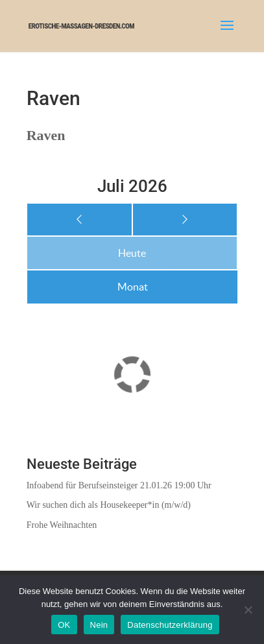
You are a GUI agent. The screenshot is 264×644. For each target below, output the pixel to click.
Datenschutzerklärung (170, 625)
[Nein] (248, 610)
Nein (99, 625)
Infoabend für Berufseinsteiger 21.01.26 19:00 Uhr (119, 485)
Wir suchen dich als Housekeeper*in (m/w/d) (109, 505)
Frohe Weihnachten (62, 525)
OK (64, 625)
